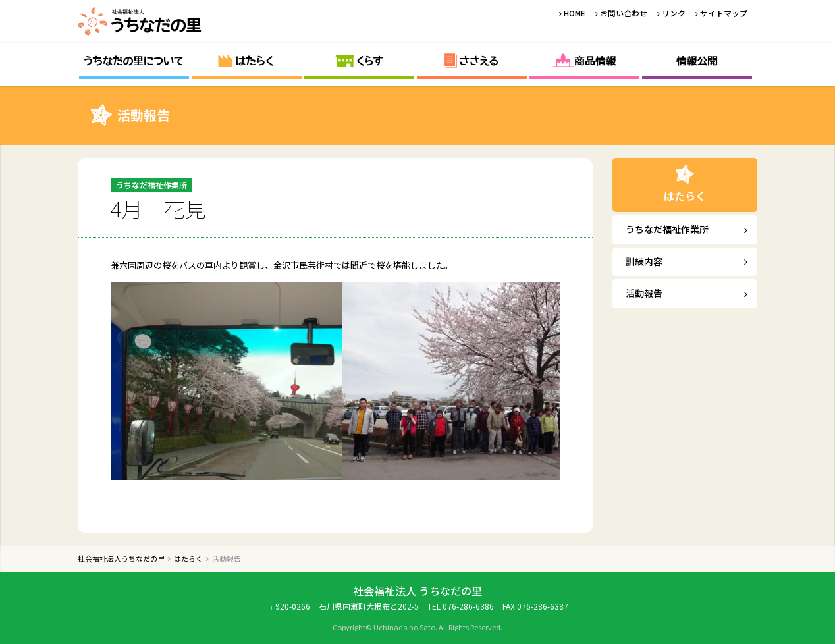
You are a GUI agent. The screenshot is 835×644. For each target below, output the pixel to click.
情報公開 (697, 61)
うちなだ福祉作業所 (667, 229)
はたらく (247, 61)
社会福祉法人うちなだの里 (140, 21)
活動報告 (644, 293)
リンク (674, 13)
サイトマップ (724, 13)
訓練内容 (644, 261)
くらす (359, 61)
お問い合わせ (624, 13)
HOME (575, 13)
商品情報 (584, 61)
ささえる (472, 61)
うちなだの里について (134, 61)
